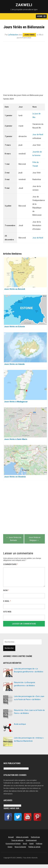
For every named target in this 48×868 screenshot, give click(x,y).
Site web (7, 612)
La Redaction (13, 35)
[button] (41, 16)
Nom (6, 590)
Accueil (11, 837)
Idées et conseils (22, 837)
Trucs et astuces (17, 840)
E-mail (7, 601)
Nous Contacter (20, 847)
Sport (25, 844)
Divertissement (31, 840)
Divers (10, 847)
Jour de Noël (38, 135)
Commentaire (11, 564)
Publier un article (34, 847)
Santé (31, 844)
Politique (39, 844)
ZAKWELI (24, 5)
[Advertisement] (24, 69)
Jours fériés (29, 35)
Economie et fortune (13, 844)
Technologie (35, 837)
